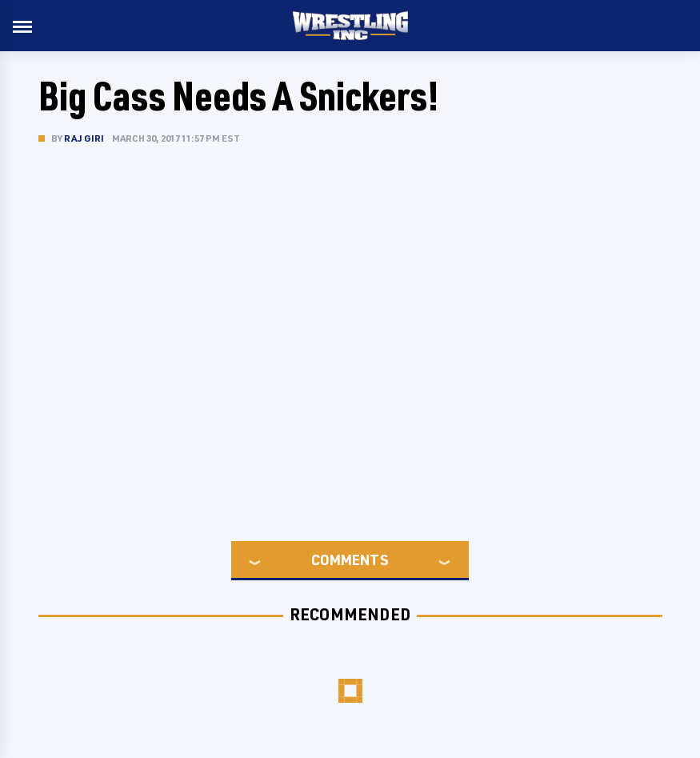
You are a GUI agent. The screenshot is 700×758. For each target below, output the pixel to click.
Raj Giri (84, 138)
